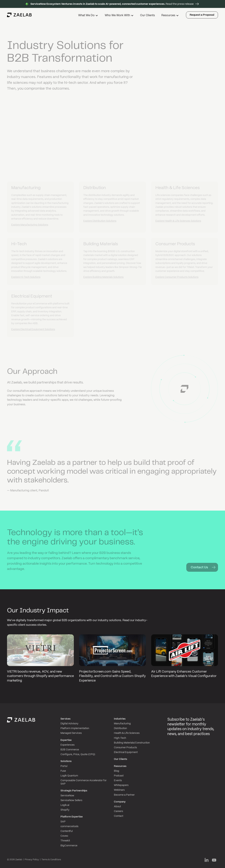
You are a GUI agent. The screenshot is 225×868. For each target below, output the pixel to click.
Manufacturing (122, 724)
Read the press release (112, 4)
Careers (118, 811)
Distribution (120, 728)
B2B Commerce (70, 750)
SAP (63, 822)
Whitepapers (121, 785)
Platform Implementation (75, 728)
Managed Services (71, 733)
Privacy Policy (32, 860)
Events (118, 780)
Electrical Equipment (126, 752)
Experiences (67, 745)
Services (65, 719)
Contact (119, 816)
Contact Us (199, 567)
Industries (120, 719)
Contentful (67, 831)
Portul (64, 766)
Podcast (119, 776)
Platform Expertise (72, 817)
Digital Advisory (69, 724)
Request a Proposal (202, 15)
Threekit (65, 841)
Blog (117, 771)
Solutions (66, 761)
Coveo (64, 836)
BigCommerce (69, 846)
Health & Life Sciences (127, 733)
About (117, 807)
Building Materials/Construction (132, 743)
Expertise (66, 740)
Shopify (65, 810)
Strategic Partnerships (74, 791)
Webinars (119, 790)
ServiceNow (67, 796)
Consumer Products (125, 748)
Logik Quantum (69, 776)
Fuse (63, 771)
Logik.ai (65, 805)
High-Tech (120, 738)
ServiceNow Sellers (71, 800)
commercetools (69, 826)
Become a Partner (124, 795)
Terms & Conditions (51, 860)
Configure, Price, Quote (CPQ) (78, 754)
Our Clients (147, 15)
